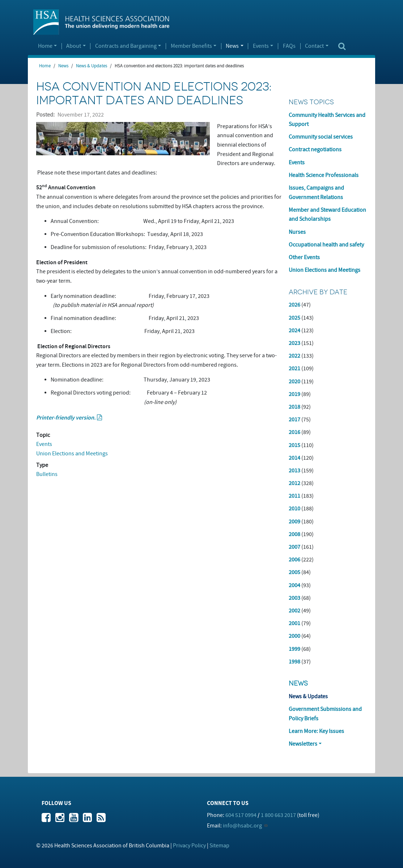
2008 (294, 534)
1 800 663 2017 (278, 815)
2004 (294, 585)
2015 (294, 445)
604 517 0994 (241, 815)
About (74, 46)
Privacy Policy (189, 846)
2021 (294, 368)
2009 (294, 522)
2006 (294, 560)
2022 (294, 356)
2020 (294, 382)
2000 (294, 636)
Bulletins (47, 474)
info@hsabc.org (242, 826)
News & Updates (92, 66)
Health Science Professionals (324, 175)
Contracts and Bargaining (126, 46)
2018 (294, 407)
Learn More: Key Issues (316, 731)
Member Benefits (191, 46)
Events (261, 46)
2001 (294, 623)
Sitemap (219, 846)
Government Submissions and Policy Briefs (325, 714)
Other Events (304, 257)
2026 (294, 305)
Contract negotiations (315, 149)
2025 (294, 318)
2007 (294, 547)
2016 (294, 432)
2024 (294, 330)
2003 (294, 598)
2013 (294, 471)
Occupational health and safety (326, 245)
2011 (294, 496)
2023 (294, 343)
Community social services (321, 137)
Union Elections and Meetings (72, 454)
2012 (294, 483)
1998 (294, 662)
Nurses (297, 232)
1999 (294, 649)
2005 (294, 572)
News (232, 46)
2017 (294, 420)
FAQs (289, 46)
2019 (294, 394)
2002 (294, 611)
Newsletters (303, 744)
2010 (294, 509)
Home (45, 46)
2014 (294, 458)
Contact (314, 46)
